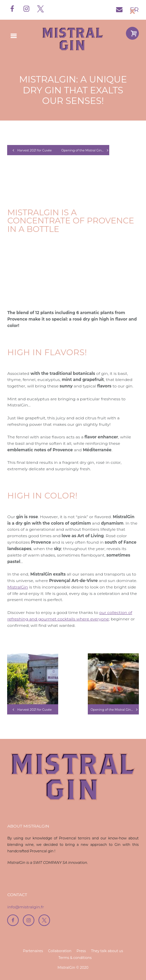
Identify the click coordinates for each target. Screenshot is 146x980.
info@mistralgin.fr (26, 907)
